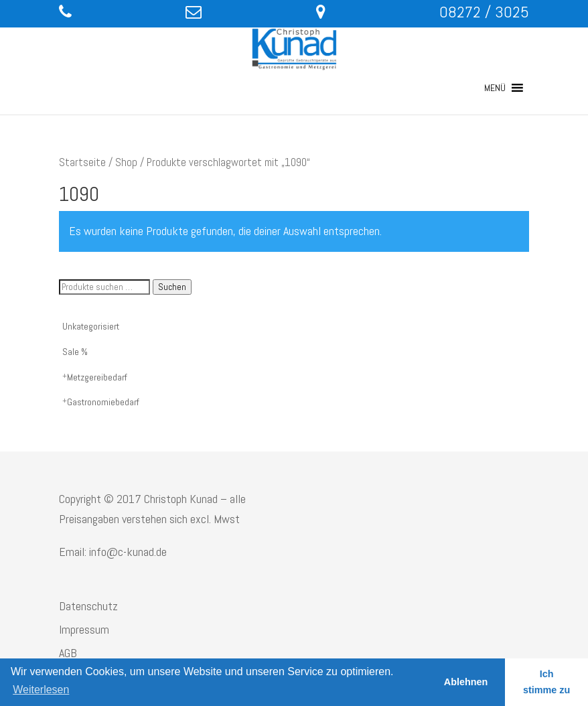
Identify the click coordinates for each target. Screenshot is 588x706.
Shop (126, 162)
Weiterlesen (41, 690)
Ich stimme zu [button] (546, 682)
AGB (68, 653)
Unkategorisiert (91, 326)
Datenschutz (88, 606)
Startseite (82, 162)
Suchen (172, 287)
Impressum (84, 629)
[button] (495, 88)
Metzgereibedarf (97, 377)
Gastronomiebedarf (103, 402)
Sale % (75, 352)
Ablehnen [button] (466, 682)
